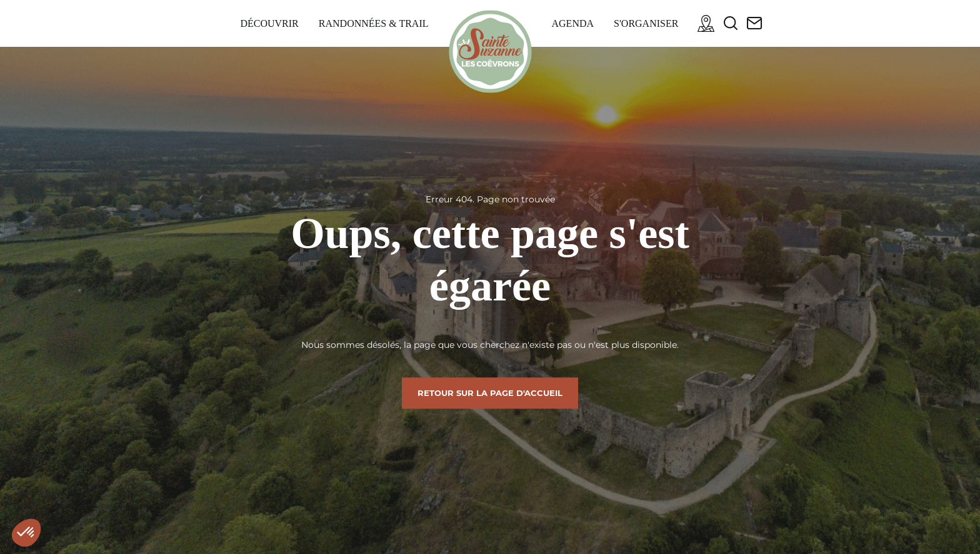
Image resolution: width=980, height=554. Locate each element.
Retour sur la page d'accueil (490, 393)
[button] (26, 533)
